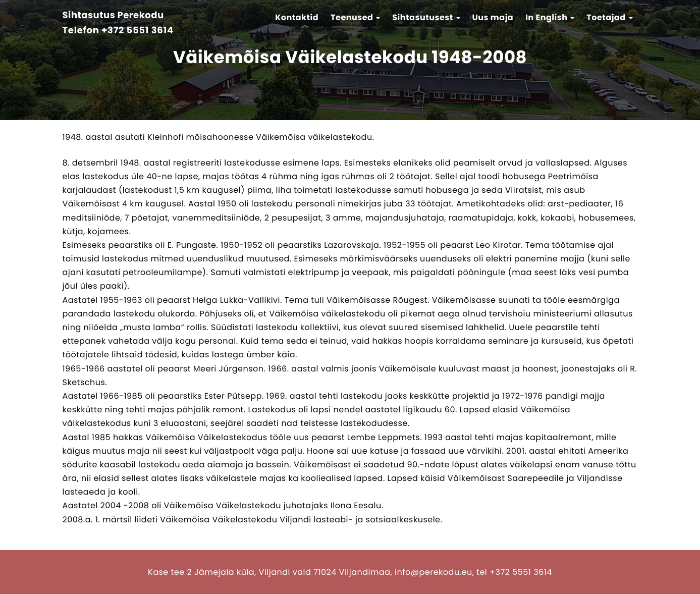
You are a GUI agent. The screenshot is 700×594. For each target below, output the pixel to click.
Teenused (355, 17)
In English (550, 17)
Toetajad (609, 17)
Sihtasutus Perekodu (113, 16)
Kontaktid (297, 17)
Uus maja (493, 17)
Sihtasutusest (426, 17)
